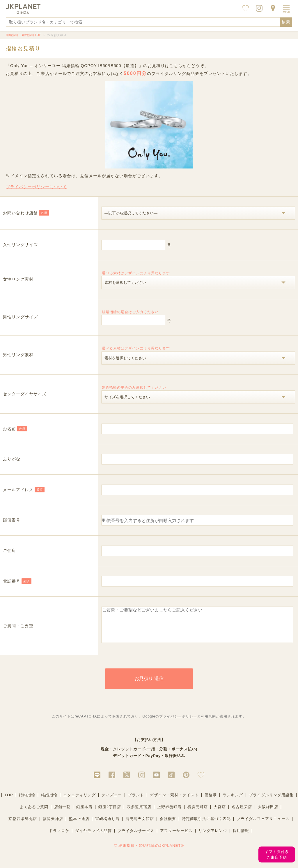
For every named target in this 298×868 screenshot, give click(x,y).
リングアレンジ (213, 837)
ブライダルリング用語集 (271, 801)
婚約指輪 (27, 801)
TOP (9, 801)
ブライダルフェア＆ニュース (263, 825)
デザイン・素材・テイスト (174, 801)
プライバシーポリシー (178, 722)
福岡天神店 (53, 825)
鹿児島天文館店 (140, 825)
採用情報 (241, 837)
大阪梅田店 (268, 813)
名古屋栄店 (242, 813)
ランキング (233, 801)
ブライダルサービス (136, 837)
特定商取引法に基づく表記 (206, 825)
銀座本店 (84, 813)
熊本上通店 (79, 825)
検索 (286, 22)
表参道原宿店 (139, 813)
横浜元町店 (198, 813)
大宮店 (220, 813)
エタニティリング (79, 801)
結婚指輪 (49, 801)
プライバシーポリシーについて (36, 187)
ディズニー (112, 801)
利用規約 (208, 722)
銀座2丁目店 (110, 813)
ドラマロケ (59, 837)
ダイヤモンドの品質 (93, 837)
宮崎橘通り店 (107, 825)
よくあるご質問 (34, 813)
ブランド (136, 801)
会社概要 (168, 825)
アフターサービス (176, 837)
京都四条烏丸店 (23, 825)
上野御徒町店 (169, 813)
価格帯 (211, 801)
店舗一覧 (62, 813)
